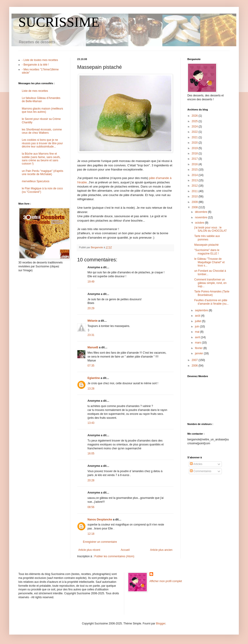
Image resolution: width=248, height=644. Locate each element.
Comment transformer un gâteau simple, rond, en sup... (210, 283)
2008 (195, 207)
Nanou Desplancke (100, 520)
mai (198, 332)
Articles (196, 464)
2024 (195, 127)
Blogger (161, 624)
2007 (195, 360)
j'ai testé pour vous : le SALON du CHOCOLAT (210, 229)
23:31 (91, 335)
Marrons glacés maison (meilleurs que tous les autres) (42, 110)
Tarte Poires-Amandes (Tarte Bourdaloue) (212, 293)
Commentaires (201, 471)
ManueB (93, 347)
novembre (201, 217)
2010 (195, 196)
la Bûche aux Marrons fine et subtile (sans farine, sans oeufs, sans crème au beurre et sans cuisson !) (41, 159)
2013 (195, 180)
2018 (195, 153)
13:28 (91, 389)
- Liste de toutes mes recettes (40, 60)
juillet (199, 321)
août (198, 316)
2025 (195, 121)
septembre (202, 310)
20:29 (91, 308)
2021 (195, 137)
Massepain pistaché (206, 245)
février (199, 348)
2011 (195, 191)
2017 (195, 159)
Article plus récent (89, 550)
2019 (195, 148)
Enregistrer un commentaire (100, 542)
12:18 (91, 534)
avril (198, 337)
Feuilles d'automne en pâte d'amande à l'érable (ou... (211, 302)
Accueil (125, 550)
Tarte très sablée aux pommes (207, 238)
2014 (195, 175)
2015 (195, 170)
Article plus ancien (161, 550)
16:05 (91, 453)
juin (197, 326)
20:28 (91, 480)
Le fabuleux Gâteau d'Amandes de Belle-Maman (41, 100)
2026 (195, 116)
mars (198, 343)
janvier (199, 353)
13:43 (91, 423)
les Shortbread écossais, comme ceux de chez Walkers (42, 131)
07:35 (91, 366)
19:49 (91, 282)
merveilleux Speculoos (36, 181)
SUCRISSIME (59, 22)
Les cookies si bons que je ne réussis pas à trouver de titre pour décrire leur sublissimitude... (42, 143)
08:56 (91, 507)
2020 (195, 143)
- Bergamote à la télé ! (35, 65)
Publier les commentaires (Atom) (114, 556)
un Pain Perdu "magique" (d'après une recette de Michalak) (42, 173)
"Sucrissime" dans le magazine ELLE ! (207, 252)
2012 (195, 186)
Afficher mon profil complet (166, 581)
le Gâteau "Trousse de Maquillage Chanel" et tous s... (209, 262)
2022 (195, 132)
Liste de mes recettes (35, 91)
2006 (195, 366)
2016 (195, 164)
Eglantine (94, 378)
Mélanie (93, 321)
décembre (201, 212)
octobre (200, 223)
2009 (195, 202)
